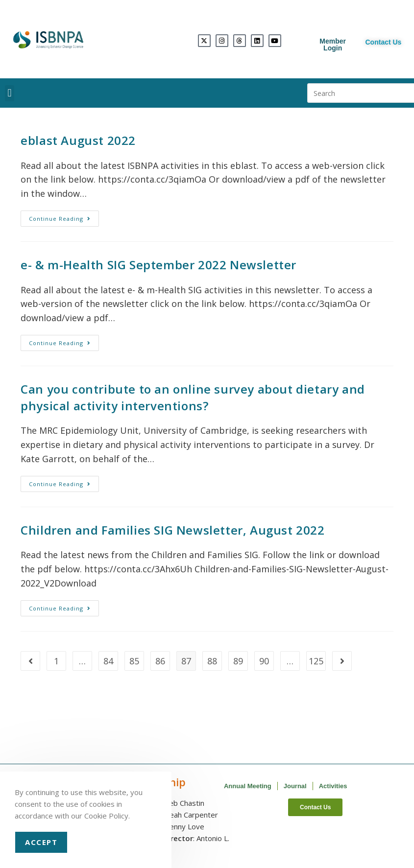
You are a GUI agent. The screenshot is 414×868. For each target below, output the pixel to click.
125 (316, 661)
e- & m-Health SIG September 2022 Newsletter (158, 265)
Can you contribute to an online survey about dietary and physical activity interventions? (193, 397)
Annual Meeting (248, 786)
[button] (10, 93)
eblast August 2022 (78, 140)
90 (264, 661)
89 (238, 661)
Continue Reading (64, 216)
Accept (41, 842)
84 (108, 661)
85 (134, 661)
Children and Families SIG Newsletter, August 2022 (172, 530)
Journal (295, 786)
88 (212, 661)
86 (160, 661)
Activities (333, 786)
